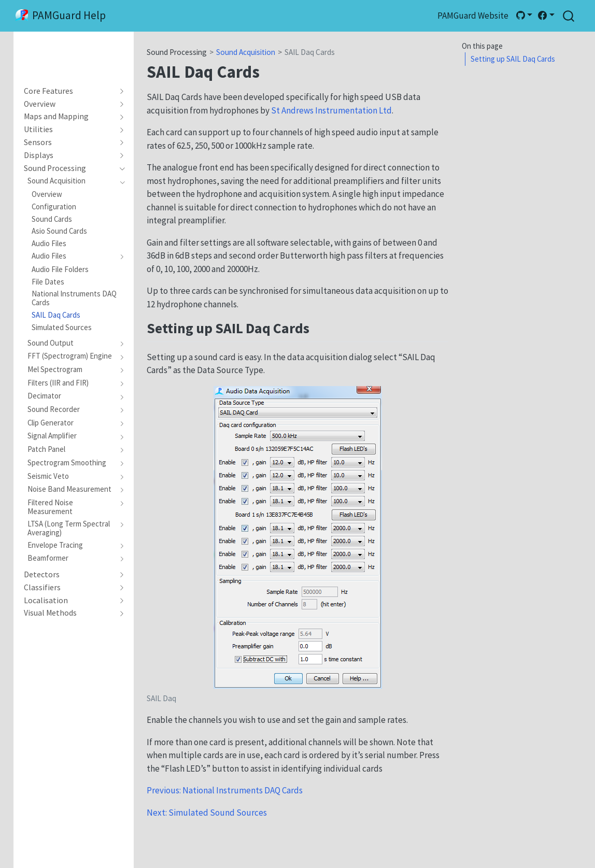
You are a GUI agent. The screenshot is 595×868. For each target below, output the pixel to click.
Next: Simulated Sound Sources (207, 813)
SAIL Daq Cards (310, 52)
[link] (524, 16)
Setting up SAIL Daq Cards (513, 59)
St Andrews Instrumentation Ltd (331, 110)
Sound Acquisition (246, 52)
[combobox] (569, 16)
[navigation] (69, 91)
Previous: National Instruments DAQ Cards (225, 790)
